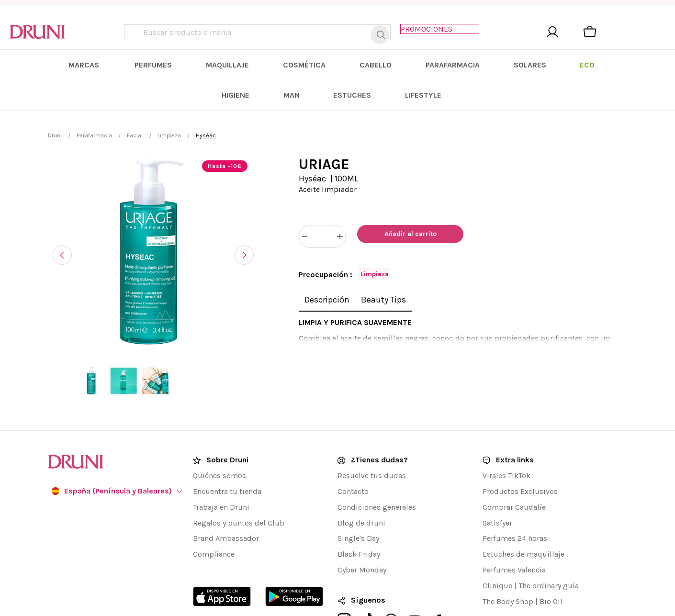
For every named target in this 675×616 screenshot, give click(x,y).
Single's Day (358, 498)
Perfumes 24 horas (515, 498)
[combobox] (261, 34)
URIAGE (324, 138)
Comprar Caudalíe (514, 466)
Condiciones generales (377, 466)
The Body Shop (508, 561)
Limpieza (169, 109)
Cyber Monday (362, 529)
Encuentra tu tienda (227, 451)
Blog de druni (361, 482)
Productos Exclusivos (520, 451)
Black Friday (359, 513)
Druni (55, 109)
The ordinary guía (549, 545)
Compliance (214, 513)
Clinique (497, 545)
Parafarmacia (94, 109)
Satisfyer (497, 482)
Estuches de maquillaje (523, 513)
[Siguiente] (244, 229)
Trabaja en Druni (221, 466)
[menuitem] (134, 69)
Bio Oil (551, 561)
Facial (135, 109)
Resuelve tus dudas (372, 435)
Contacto (353, 451)
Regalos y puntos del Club (239, 482)
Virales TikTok (506, 435)
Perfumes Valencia (514, 529)
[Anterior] (62, 229)
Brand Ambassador (226, 498)
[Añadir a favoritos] (476, 210)
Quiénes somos (219, 435)
